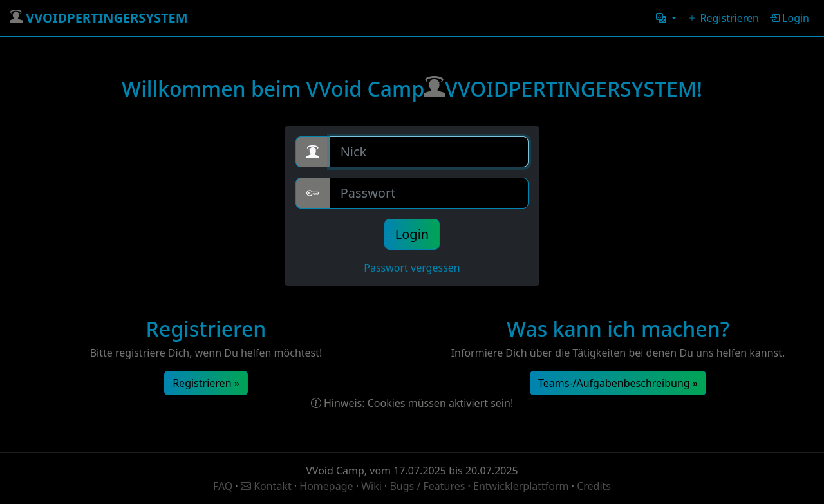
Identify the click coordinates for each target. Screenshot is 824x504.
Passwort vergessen (412, 268)
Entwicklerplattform (521, 486)
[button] (666, 18)
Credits (594, 486)
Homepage (327, 486)
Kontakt (267, 486)
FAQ (224, 486)
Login (789, 18)
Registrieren (723, 18)
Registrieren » (206, 383)
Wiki (373, 486)
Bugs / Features (427, 486)
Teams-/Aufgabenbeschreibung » (618, 383)
